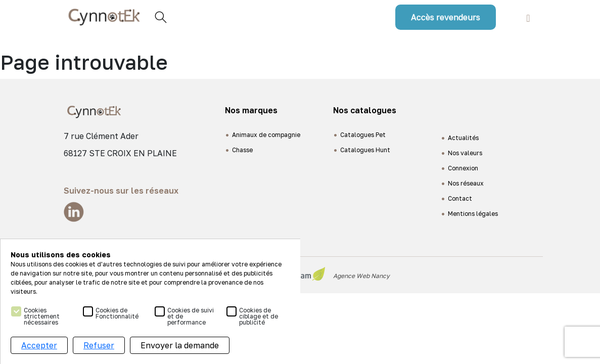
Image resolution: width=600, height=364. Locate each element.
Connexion (463, 168)
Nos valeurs (465, 153)
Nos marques (251, 110)
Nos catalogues (365, 110)
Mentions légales (473, 214)
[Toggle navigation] (528, 17)
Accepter (39, 345)
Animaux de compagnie (266, 135)
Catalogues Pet (363, 135)
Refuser (99, 345)
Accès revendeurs (446, 17)
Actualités (463, 138)
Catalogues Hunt (365, 150)
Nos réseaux (466, 183)
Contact (460, 198)
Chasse (242, 150)
